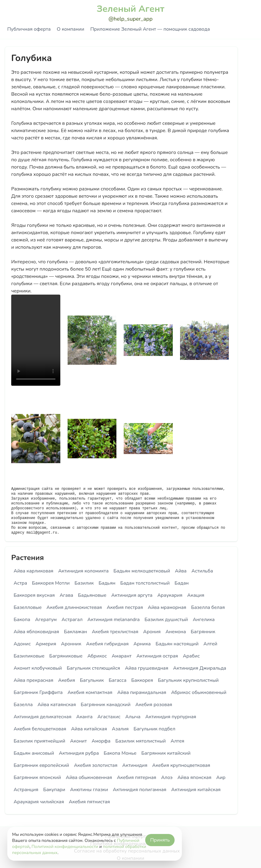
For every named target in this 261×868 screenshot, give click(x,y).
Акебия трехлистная (115, 632)
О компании (70, 29)
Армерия (46, 644)
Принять (160, 840)
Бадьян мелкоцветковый (142, 571)
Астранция (26, 790)
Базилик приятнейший (39, 741)
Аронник (71, 644)
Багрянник (203, 632)
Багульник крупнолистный (188, 680)
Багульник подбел (154, 729)
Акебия (67, 680)
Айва (181, 571)
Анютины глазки (89, 790)
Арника (142, 644)
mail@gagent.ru (42, 533)
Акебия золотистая (96, 765)
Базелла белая (208, 607)
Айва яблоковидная (36, 632)
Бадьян (107, 583)
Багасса (118, 680)
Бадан (182, 583)
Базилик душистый (166, 620)
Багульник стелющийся (93, 668)
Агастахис (109, 717)
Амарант (121, 656)
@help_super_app (131, 19)
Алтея (177, 741)
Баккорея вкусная (34, 595)
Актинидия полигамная (139, 790)
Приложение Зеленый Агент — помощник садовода (150, 29)
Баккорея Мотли (51, 583)
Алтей (210, 644)
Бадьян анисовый (34, 753)
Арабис (191, 656)
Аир (221, 777)
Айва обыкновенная (89, 777)
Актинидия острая (157, 656)
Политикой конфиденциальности (65, 847)
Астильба (202, 571)
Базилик (84, 583)
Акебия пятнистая (89, 802)
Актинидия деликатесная (43, 717)
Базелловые (28, 607)
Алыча (133, 717)
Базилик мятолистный (140, 741)
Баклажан (75, 632)
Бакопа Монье (120, 753)
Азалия (120, 729)
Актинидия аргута (132, 595)
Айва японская (194, 777)
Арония (152, 632)
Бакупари (54, 790)
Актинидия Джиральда (200, 668)
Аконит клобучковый (38, 668)
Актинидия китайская (196, 790)
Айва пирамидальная (142, 692)
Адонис (22, 644)
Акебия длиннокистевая (74, 607)
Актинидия (135, 765)
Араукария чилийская (39, 802)
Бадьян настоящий (177, 644)
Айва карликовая (33, 571)
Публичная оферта (29, 29)
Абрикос (97, 656)
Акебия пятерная (137, 777)
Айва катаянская (57, 705)
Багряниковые (66, 656)
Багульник (92, 680)
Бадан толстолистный (145, 583)
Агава (67, 595)
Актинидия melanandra (113, 620)
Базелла (23, 705)
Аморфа (101, 741)
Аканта (85, 717)
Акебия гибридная (107, 644)
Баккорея (142, 680)
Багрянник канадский (105, 705)
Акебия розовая (154, 705)
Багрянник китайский (166, 753)
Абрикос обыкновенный (199, 692)
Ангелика (204, 620)
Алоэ (167, 777)
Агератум (46, 620)
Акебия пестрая (125, 607)
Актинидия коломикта (83, 571)
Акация (196, 595)
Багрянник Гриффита (38, 692)
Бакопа (22, 620)
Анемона (176, 632)
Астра (20, 583)
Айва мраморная (167, 607)
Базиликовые (29, 656)
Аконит (78, 741)
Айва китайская (89, 729)
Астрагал (72, 620)
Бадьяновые (92, 595)
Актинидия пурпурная (171, 717)
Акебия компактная (90, 692)
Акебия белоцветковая (40, 729)
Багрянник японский (37, 777)
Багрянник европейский (41, 765)
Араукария (170, 595)
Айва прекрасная (33, 680)
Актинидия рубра (79, 753)
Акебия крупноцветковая (181, 765)
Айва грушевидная (147, 668)
